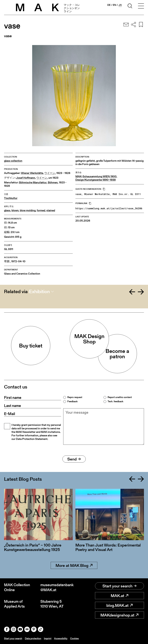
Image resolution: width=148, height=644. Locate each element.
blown (15, 210)
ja (120, 5)
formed (41, 210)
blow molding (28, 210)
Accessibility (61, 638)
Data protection (33, 638)
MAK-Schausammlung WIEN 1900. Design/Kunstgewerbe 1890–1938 (96, 178)
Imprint (48, 638)
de (109, 5)
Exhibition (39, 292)
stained (51, 210)
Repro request (75, 397)
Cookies (74, 638)
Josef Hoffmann (26, 178)
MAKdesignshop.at (119, 615)
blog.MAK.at (119, 605)
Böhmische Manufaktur (33, 183)
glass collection (13, 161)
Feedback (72, 401)
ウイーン (50, 173)
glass (7, 210)
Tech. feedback (115, 401)
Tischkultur (11, 198)
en (115, 5)
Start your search (119, 586)
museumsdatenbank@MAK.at (57, 587)
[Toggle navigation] (141, 6)
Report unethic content (120, 397)
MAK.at (119, 596)
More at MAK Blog (74, 565)
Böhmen (53, 183)
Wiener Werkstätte (32, 173)
